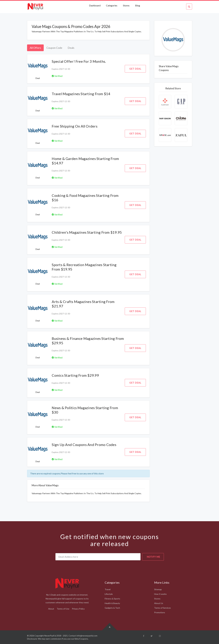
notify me (153, 557)
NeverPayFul (50, 636)
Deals (71, 48)
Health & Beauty (112, 603)
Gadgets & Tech (112, 608)
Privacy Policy (78, 609)
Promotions (160, 612)
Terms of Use (63, 609)
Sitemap (158, 589)
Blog (138, 5)
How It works (160, 594)
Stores (126, 5)
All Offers (35, 48)
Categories (112, 5)
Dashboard (95, 5)
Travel (108, 589)
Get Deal (135, 69)
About (51, 609)
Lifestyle (109, 594)
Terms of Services (163, 608)
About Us (159, 603)
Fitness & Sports (112, 599)
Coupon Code (54, 48)
